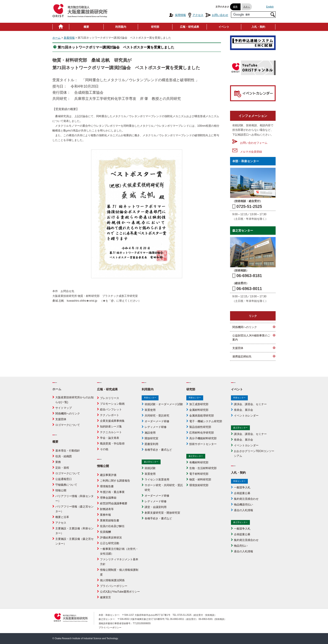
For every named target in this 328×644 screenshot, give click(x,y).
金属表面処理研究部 (202, 416)
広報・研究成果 (190, 27)
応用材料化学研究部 (202, 433)
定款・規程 (62, 468)
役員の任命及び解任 (112, 526)
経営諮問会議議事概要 (114, 503)
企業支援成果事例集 (112, 421)
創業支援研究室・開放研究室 (162, 513)
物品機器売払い (243, 505)
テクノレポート (110, 415)
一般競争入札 (242, 487)
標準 (235, 7)
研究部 (155, 27)
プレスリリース (110, 398)
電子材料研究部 (199, 474)
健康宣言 (105, 597)
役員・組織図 (64, 456)
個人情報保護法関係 (112, 580)
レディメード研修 (156, 427)
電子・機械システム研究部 (206, 421)
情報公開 (61, 490)
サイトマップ (64, 408)
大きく (247, 7)
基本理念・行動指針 (68, 451)
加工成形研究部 (199, 404)
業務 (58, 462)
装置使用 (150, 410)
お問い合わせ (217, 15)
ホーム (56, 38)
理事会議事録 (108, 498)
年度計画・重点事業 (112, 492)
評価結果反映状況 (111, 538)
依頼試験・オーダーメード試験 (164, 404)
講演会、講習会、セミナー (250, 404)
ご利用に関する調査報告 (115, 481)
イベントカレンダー (246, 416)
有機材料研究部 (199, 462)
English (270, 7)
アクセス (196, 15)
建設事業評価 (108, 475)
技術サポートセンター (203, 444)
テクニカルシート (111, 432)
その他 (104, 449)
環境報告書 (107, 486)
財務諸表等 (107, 509)
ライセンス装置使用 (157, 480)
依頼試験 (150, 468)
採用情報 (177, 15)
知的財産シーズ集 (111, 427)
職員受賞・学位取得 (112, 444)
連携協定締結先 (242, 356)
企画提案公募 (242, 493)
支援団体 (238, 348)
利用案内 (121, 27)
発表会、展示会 (243, 410)
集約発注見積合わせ (246, 499)
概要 (86, 27)
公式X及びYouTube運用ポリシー (120, 592)
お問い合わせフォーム (250, 143)
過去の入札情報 (243, 510)
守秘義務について (66, 485)
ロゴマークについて (68, 425)
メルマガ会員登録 (247, 152)
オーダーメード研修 (157, 421)
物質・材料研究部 (200, 480)
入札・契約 (258, 27)
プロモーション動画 (112, 404)
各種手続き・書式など (158, 450)
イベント (224, 27)
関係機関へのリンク (245, 327)
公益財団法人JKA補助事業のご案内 (251, 338)
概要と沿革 (62, 517)
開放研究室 (151, 438)
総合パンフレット (111, 409)
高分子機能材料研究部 (203, 438)
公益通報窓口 (64, 479)
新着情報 (69, 38)
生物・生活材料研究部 (203, 468)
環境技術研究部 (199, 485)
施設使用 (150, 433)
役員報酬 (105, 532)
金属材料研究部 (199, 410)
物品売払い (241, 546)
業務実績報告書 (110, 520)
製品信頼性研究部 (200, 427)
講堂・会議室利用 (156, 507)
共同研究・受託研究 (157, 416)
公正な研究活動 (110, 543)
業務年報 (105, 515)
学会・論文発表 (110, 438)
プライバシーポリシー (114, 586)
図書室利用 (151, 444)
